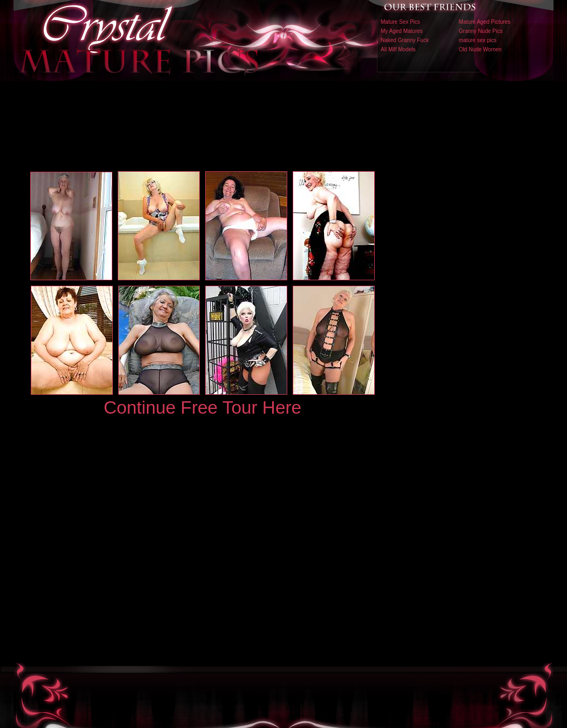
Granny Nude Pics (481, 31)
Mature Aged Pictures (485, 22)
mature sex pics (478, 40)
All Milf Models (398, 49)
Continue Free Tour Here (202, 407)
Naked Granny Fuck (405, 40)
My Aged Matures (402, 31)
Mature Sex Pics (400, 22)
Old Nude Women (480, 49)
